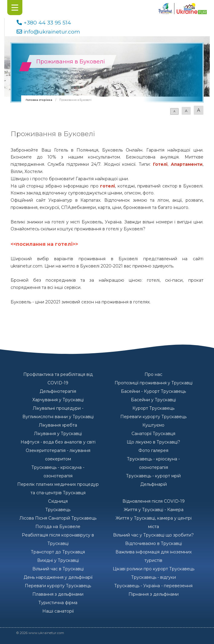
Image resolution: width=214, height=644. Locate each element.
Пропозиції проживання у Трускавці (154, 383)
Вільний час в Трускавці (58, 569)
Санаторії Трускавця (153, 434)
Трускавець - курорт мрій (153, 476)
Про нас (153, 374)
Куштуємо (153, 425)
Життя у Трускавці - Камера (154, 510)
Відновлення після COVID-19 (154, 501)
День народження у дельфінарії (58, 577)
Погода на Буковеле (58, 527)
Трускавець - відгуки (154, 577)
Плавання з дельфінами (58, 594)
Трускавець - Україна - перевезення (153, 586)
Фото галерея (153, 450)
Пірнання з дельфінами (154, 594)
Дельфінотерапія (58, 391)
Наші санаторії (58, 611)
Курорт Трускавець (153, 408)
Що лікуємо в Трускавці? (153, 442)
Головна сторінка (39, 100)
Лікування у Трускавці (58, 434)
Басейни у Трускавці (153, 400)
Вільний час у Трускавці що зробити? (153, 535)
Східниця (58, 501)
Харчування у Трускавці (58, 400)
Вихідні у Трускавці (58, 560)
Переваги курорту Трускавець (153, 417)
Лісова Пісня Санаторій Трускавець (58, 518)
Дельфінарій (154, 484)
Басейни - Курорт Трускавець (153, 391)
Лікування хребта (58, 425)
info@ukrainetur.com (52, 32)
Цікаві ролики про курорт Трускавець (154, 569)
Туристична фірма (58, 603)
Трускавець (58, 510)
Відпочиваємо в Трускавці (154, 543)
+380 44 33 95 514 (47, 22)
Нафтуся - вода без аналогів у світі (58, 442)
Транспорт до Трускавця (58, 552)
